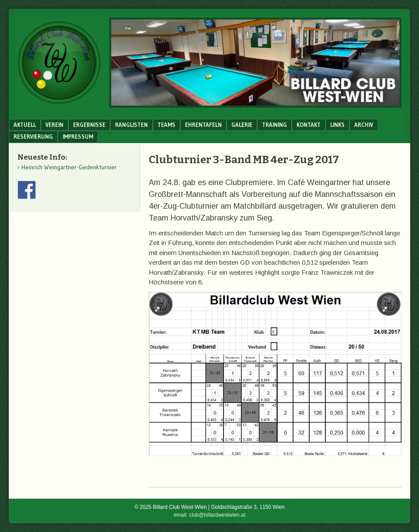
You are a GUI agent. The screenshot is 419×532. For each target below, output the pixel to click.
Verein (54, 125)
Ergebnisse (89, 125)
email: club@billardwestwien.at (209, 515)
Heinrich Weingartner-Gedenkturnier (69, 167)
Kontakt (309, 125)
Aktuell (25, 125)
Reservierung (33, 136)
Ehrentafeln (203, 125)
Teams (166, 125)
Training (274, 125)
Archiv (364, 125)
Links (337, 125)
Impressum (78, 136)
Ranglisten (131, 125)
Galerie (242, 125)
